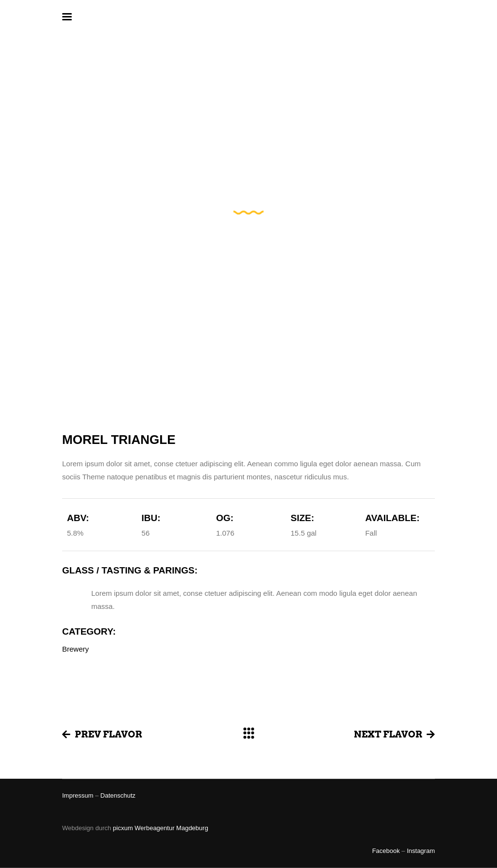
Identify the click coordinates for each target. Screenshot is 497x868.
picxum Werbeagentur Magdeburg (161, 828)
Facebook (386, 851)
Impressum (78, 795)
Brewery (75, 649)
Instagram (421, 851)
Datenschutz (118, 795)
